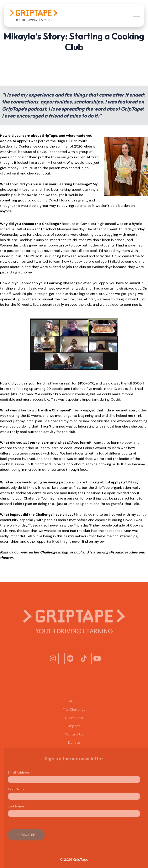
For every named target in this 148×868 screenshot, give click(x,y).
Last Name (17, 811)
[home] (33, 15)
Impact (74, 730)
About (74, 705)
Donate (74, 747)
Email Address (20, 777)
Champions (74, 722)
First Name (18, 794)
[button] (136, 15)
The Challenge (74, 714)
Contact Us (74, 738)
